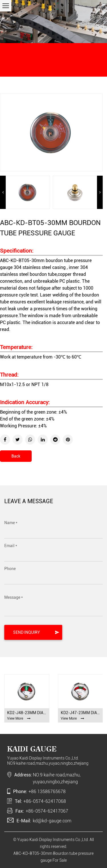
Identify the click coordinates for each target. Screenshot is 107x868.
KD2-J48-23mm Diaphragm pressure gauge (27, 713)
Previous (3, 192)
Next (100, 192)
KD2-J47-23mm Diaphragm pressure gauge (80, 713)
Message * (14, 597)
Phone (10, 569)
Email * (11, 546)
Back (16, 456)
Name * (11, 523)
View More (19, 718)
